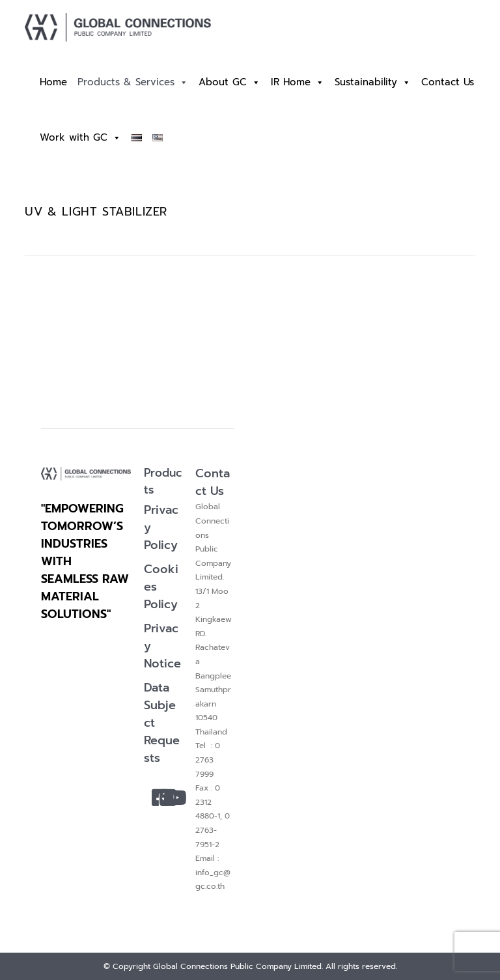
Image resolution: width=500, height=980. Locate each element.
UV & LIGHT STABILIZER (96, 212)
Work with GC (80, 138)
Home (53, 82)
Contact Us (448, 82)
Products (163, 481)
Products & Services (133, 82)
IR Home (298, 82)
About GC (229, 82)
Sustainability (373, 82)
